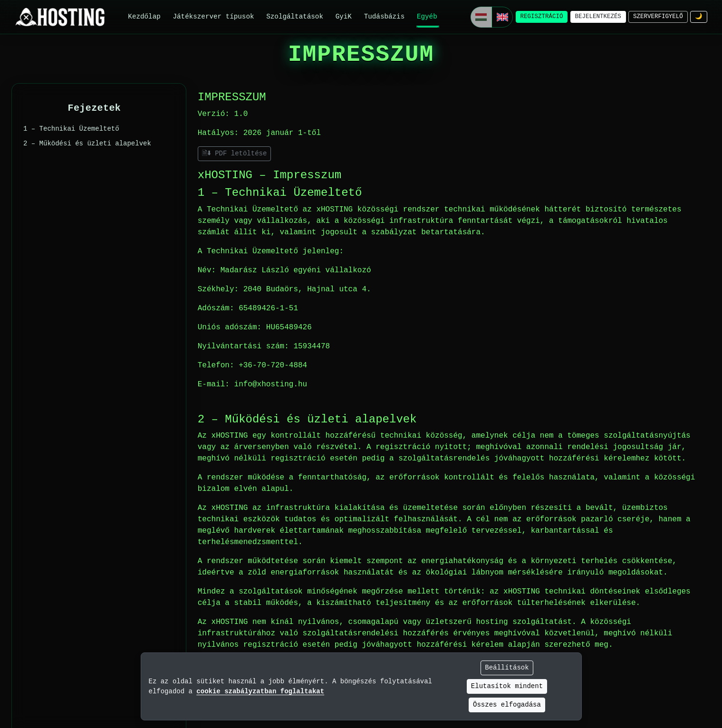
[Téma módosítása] (699, 17)
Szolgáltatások (295, 17)
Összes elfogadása (507, 705)
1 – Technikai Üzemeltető (71, 129)
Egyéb (427, 17)
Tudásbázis (385, 17)
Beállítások (507, 668)
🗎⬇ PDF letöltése (235, 153)
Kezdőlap (144, 17)
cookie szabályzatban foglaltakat (260, 691)
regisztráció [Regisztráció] (542, 17)
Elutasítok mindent (507, 686)
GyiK (344, 17)
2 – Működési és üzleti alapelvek (87, 144)
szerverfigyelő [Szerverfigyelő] (658, 17)
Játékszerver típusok (213, 17)
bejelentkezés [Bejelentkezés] (598, 17)
